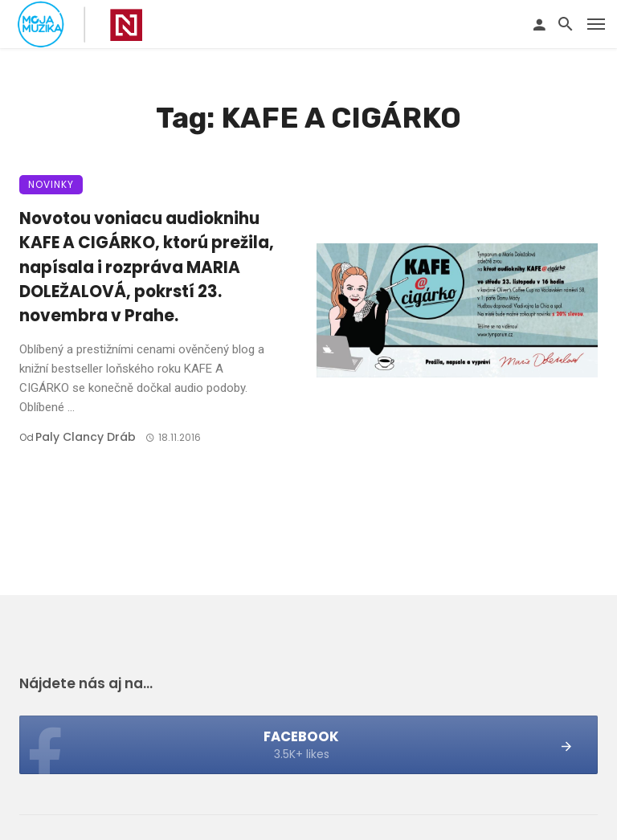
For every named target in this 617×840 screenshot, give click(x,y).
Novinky (51, 184)
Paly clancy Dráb (86, 437)
